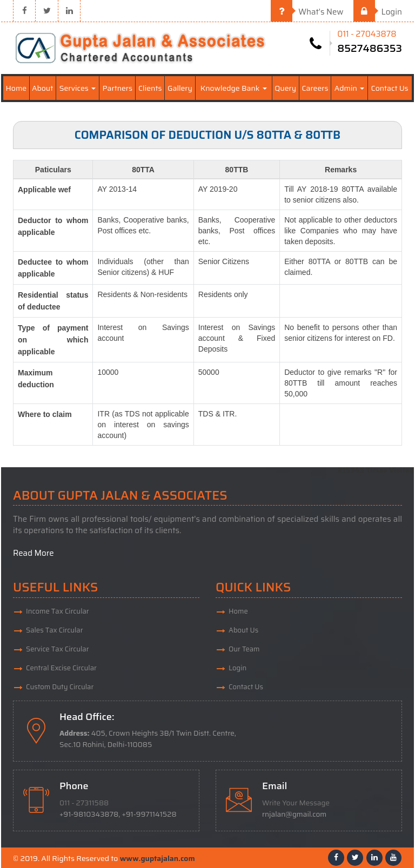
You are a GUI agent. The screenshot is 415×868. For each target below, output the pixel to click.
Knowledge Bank (234, 88)
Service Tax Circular (58, 649)
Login (378, 12)
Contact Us (390, 88)
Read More (34, 553)
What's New (307, 12)
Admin (349, 88)
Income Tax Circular (58, 611)
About (42, 88)
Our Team (244, 649)
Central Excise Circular (61, 668)
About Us (243, 630)
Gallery (180, 88)
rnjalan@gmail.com (294, 814)
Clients (150, 88)
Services (78, 88)
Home (16, 88)
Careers (315, 88)
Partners (117, 88)
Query (285, 88)
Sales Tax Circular (55, 630)
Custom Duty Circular (60, 687)
